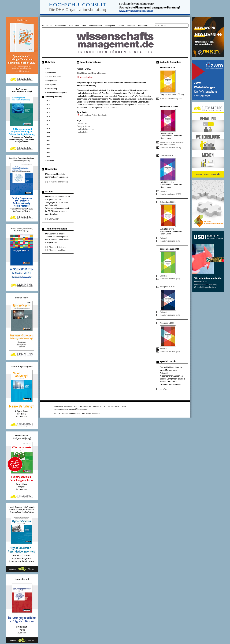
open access (51, 73)
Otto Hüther (82, 123)
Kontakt (121, 26)
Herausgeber (110, 26)
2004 (48, 153)
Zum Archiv (54, 219)
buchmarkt (50, 161)
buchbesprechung (54, 97)
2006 (48, 145)
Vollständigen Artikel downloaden (94, 115)
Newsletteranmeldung (58, 182)
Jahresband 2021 (168, 202)
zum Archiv (165, 389)
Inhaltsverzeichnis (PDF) (170, 148)
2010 (48, 129)
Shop (84, 26)
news (48, 69)
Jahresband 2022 (168, 156)
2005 (48, 149)
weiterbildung (51, 89)
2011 (48, 125)
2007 (48, 141)
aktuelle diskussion (54, 77)
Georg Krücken (83, 126)
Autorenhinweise (95, 26)
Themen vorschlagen (58, 250)
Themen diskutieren (58, 247)
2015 (48, 109)
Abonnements (60, 26)
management (51, 81)
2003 (48, 157)
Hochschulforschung (86, 129)
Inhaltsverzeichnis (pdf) (170, 241)
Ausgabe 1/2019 (167, 323)
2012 (48, 121)
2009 (48, 133)
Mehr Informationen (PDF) (171, 99)
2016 (48, 105)
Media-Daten (74, 26)
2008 (48, 137)
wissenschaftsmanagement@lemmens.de (71, 409)
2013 (48, 117)
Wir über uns (47, 26)
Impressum (131, 26)
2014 (48, 113)
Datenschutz (143, 26)
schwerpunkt (51, 85)
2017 (48, 101)
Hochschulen (82, 132)
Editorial (163, 191)
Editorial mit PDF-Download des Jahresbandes (172, 144)
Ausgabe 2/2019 (167, 287)
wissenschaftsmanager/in (56, 93)
